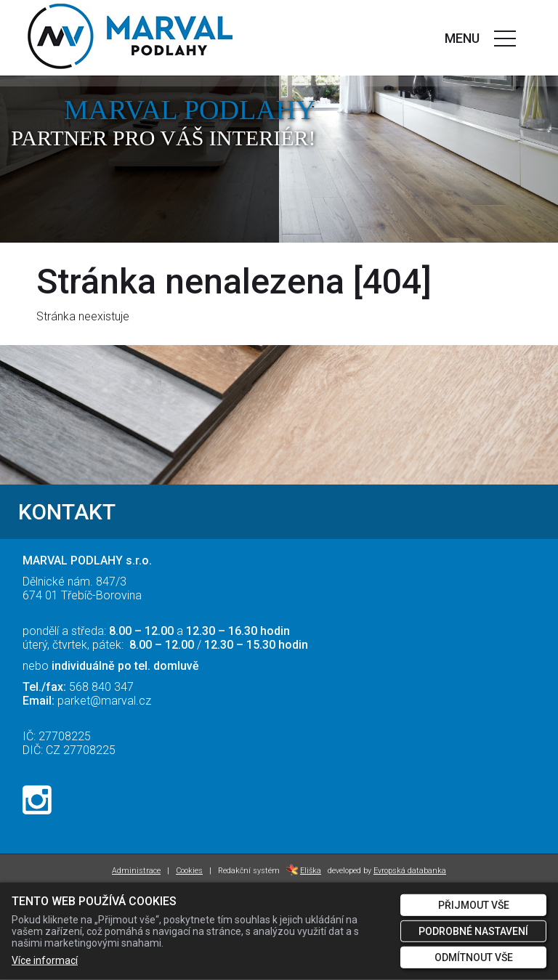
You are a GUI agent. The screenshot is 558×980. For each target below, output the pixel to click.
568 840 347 (101, 687)
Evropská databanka (410, 871)
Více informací (45, 960)
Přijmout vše (474, 905)
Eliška (304, 871)
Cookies (189, 871)
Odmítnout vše (474, 957)
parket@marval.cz (104, 701)
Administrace (136, 871)
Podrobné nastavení (473, 931)
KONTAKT (67, 512)
